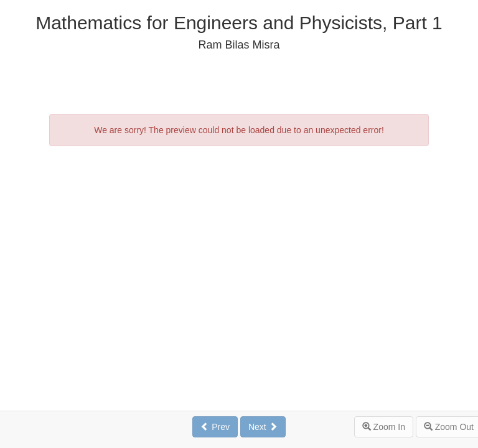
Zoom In (384, 427)
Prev (215, 427)
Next (263, 427)
